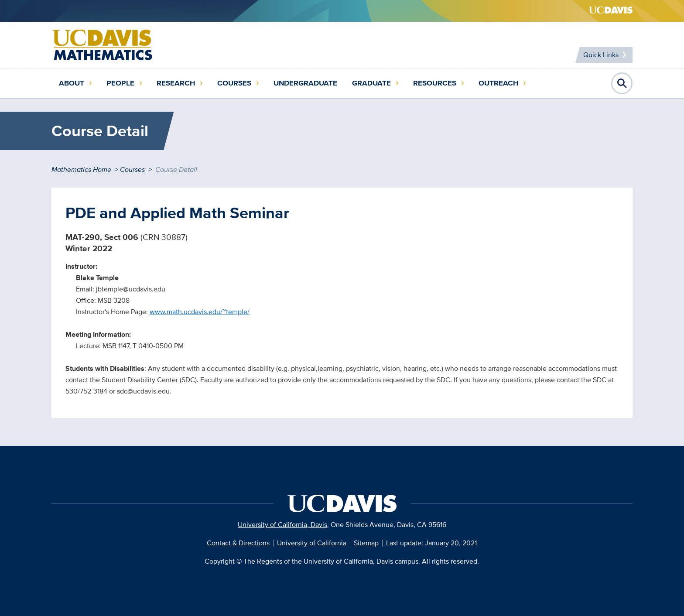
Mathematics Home (81, 169)
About (72, 83)
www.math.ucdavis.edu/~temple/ (200, 312)
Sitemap (366, 543)
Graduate (371, 83)
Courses (234, 83)
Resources (435, 83)
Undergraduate (305, 83)
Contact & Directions (238, 543)
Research (176, 83)
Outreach (498, 83)
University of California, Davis (282, 525)
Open (622, 83)
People (120, 83)
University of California (312, 543)
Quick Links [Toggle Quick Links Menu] (601, 55)
